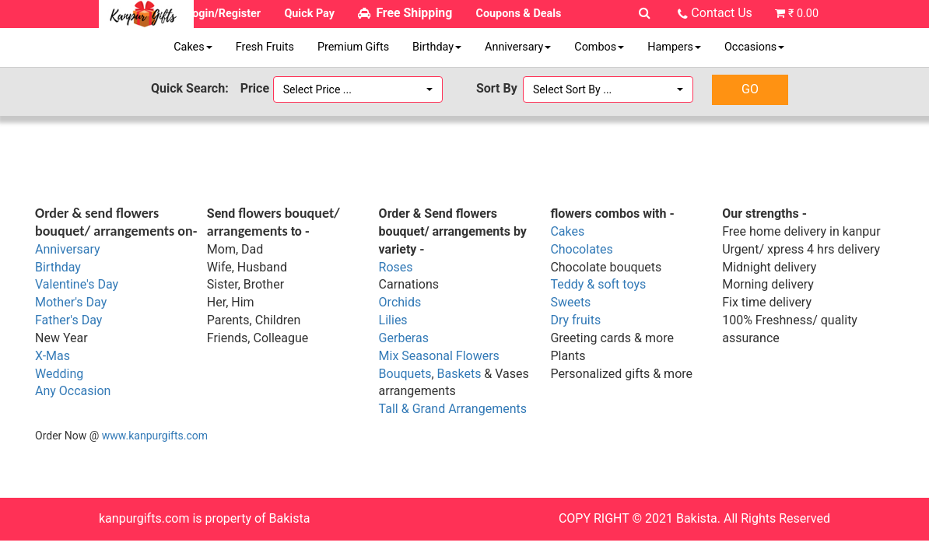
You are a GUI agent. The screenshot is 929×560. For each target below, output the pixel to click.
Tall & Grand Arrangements (453, 409)
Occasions (754, 47)
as (63, 356)
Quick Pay (309, 14)
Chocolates (581, 249)
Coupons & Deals (519, 14)
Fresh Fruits (265, 47)
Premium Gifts (353, 47)
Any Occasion (73, 391)
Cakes (193, 47)
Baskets (459, 374)
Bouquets (405, 374)
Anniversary (518, 47)
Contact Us (722, 13)
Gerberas (404, 338)
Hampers (674, 47)
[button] (358, 89)
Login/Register (223, 14)
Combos (599, 47)
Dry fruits (575, 320)
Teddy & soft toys (598, 284)
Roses (396, 267)
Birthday (437, 47)
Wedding (59, 374)
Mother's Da (68, 302)
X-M (46, 356)
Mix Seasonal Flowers (439, 356)
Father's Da (66, 320)
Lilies (393, 320)
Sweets (570, 302)
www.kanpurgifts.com (155, 436)
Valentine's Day (77, 284)
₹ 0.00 (803, 14)
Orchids (400, 302)
